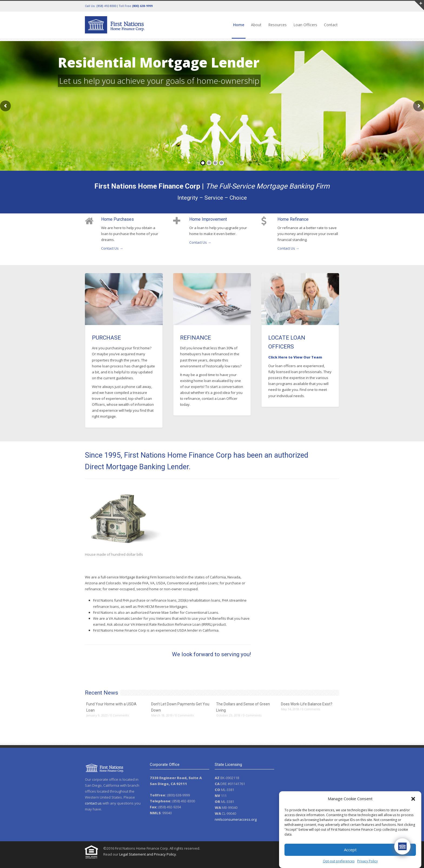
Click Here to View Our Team (295, 357)
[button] (413, 799)
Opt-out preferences (339, 861)
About (256, 25)
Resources (277, 25)
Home (239, 25)
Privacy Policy (367, 861)
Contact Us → (112, 248)
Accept (350, 850)
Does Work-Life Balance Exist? (307, 704)
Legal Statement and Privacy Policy (148, 854)
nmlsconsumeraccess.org (236, 819)
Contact (331, 25)
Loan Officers (305, 25)
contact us (93, 803)
